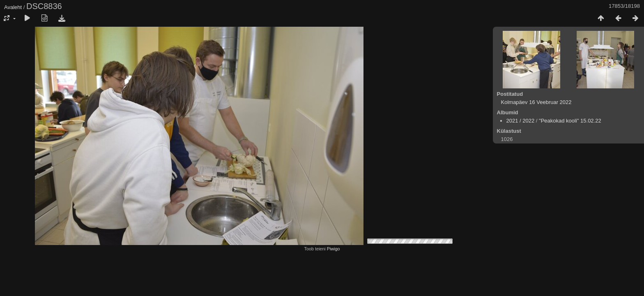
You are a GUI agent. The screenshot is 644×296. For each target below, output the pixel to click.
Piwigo (333, 249)
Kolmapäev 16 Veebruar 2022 (536, 102)
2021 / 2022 (521, 121)
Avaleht (13, 7)
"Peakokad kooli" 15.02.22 (570, 121)
